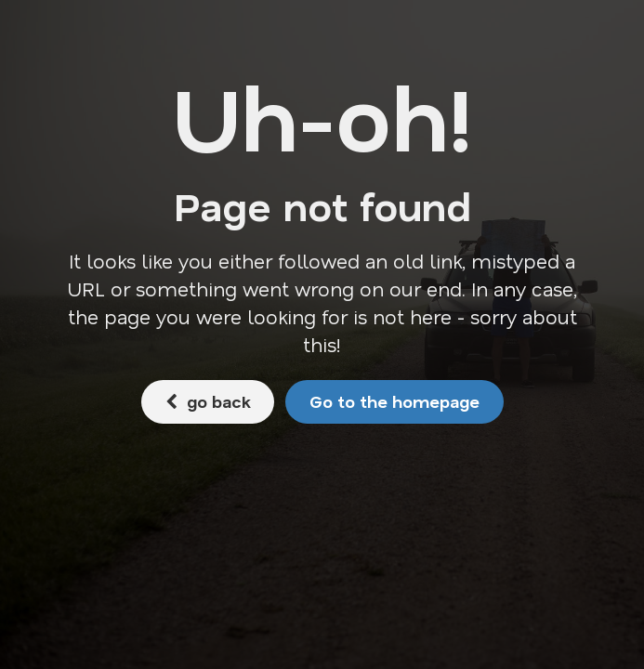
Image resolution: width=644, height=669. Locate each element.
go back (208, 401)
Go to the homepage (394, 401)
